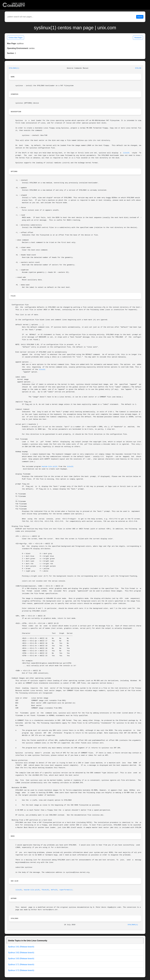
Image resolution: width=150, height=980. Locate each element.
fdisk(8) (45, 890)
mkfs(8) (54, 890)
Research (138, 38)
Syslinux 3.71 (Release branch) (21, 964)
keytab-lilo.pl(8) (50, 467)
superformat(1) (66, 890)
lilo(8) (126, 153)
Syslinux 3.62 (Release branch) (21, 953)
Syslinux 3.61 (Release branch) (21, 947)
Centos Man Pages (16, 38)
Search (140, 17)
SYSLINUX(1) (14, 68)
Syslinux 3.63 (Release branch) (21, 959)
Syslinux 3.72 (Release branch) (21, 970)
